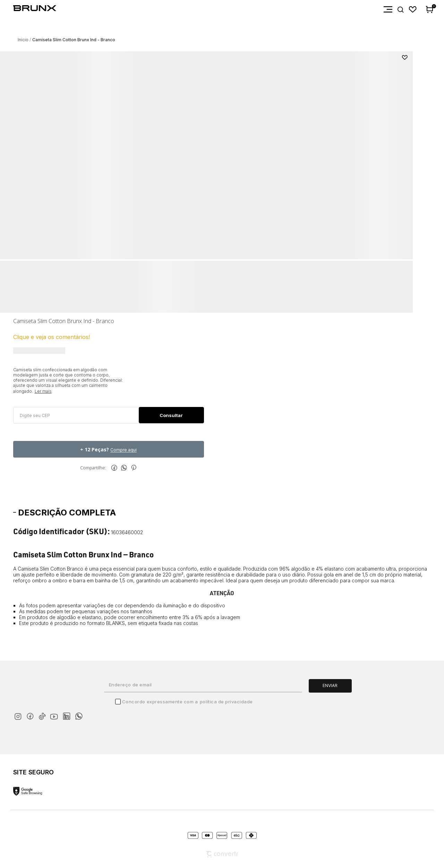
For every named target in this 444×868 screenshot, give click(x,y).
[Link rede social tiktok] (44, 715)
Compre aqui (123, 450)
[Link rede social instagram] (19, 715)
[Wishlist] (413, 10)
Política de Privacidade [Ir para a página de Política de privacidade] (226, 702)
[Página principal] (28, 10)
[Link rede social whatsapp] (79, 713)
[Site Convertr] (222, 854)
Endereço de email (130, 685)
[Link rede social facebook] (31, 715)
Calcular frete (171, 415)
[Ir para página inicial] (23, 40)
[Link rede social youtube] (56, 713)
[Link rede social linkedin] (69, 713)
